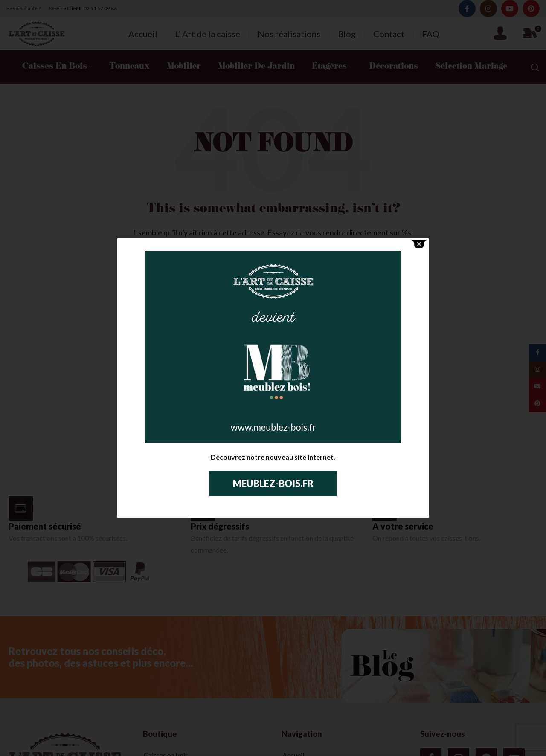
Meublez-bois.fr (273, 483)
